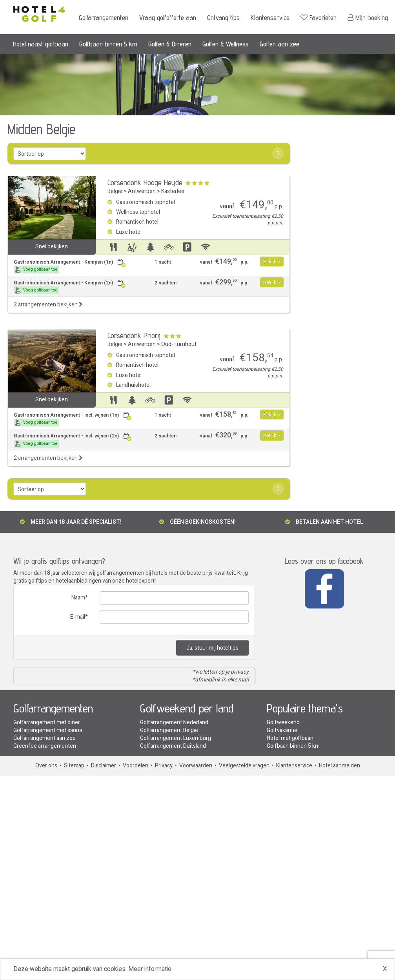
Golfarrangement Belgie (169, 730)
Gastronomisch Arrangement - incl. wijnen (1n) (73, 419)
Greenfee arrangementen (45, 746)
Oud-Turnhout (179, 344)
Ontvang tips (223, 17)
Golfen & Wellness (226, 44)
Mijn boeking (368, 17)
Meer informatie (150, 969)
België (115, 191)
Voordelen (136, 766)
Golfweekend (283, 722)
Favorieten (319, 17)
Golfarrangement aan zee (45, 738)
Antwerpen (142, 191)
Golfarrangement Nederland (174, 722)
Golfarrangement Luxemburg (176, 738)
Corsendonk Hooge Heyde (145, 182)
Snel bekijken (52, 247)
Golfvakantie (282, 730)
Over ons (46, 766)
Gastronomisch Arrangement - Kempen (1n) (70, 266)
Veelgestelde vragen (244, 766)
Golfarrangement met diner (47, 722)
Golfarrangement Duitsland (173, 746)
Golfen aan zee (279, 44)
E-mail (78, 617)
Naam (78, 598)
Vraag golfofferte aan (168, 17)
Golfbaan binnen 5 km (108, 44)
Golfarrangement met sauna (48, 730)
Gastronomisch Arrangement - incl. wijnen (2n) (73, 440)
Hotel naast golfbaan (41, 44)
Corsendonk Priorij (134, 335)
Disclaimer (104, 766)
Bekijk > (272, 262)
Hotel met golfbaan (290, 738)
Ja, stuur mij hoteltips (212, 648)
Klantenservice (270, 17)
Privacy (164, 766)
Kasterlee (173, 191)
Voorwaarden (196, 766)
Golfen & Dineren (170, 44)
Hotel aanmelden (339, 766)
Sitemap (74, 766)
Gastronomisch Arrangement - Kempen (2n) (70, 287)
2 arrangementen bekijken (48, 305)
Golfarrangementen (104, 17)
